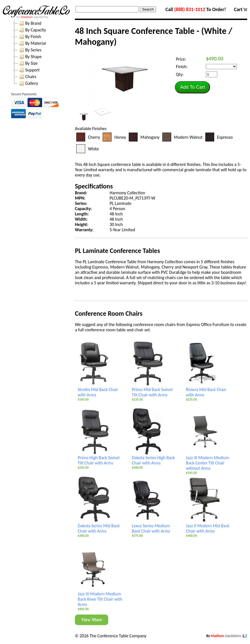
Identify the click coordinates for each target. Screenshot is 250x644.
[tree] (42, 53)
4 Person (117, 209)
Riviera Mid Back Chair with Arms (206, 390)
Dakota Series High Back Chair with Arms (153, 458)
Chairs (27, 77)
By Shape (30, 57)
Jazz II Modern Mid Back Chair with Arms (208, 526)
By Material (32, 43)
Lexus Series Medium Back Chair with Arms (151, 526)
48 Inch (116, 214)
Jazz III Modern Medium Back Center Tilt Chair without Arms (208, 461)
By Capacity (32, 30)
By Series (30, 50)
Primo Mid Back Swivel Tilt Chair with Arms (152, 390)
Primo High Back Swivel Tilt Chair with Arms (99, 458)
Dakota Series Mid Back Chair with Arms (99, 526)
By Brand (30, 23)
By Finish (30, 37)
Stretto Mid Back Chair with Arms (98, 390)
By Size (28, 63)
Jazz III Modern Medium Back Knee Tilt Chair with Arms (100, 597)
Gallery (28, 83)
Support (29, 70)
